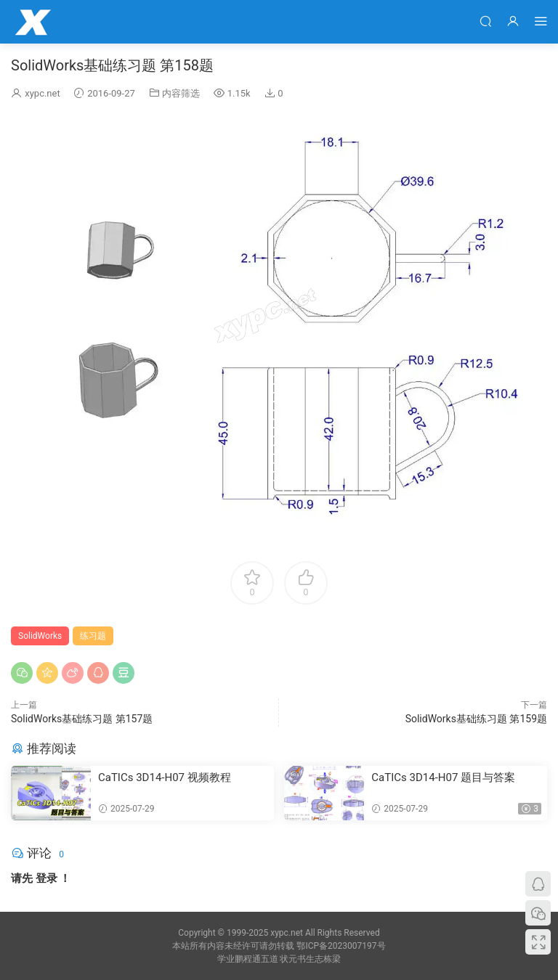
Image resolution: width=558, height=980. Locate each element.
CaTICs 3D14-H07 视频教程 (165, 777)
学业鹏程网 (33, 22)
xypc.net (42, 93)
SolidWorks (40, 636)
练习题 (93, 636)
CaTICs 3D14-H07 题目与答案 (443, 777)
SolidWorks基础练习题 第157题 (82, 719)
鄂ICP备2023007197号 (341, 946)
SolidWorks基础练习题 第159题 (476, 719)
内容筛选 (181, 93)
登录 (46, 878)
